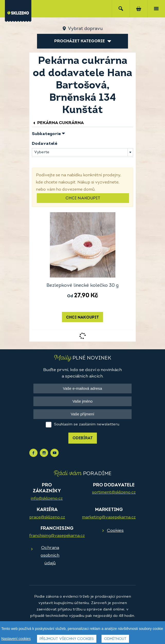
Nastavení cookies (16, 639)
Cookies (115, 531)
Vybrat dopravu (85, 29)
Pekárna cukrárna (58, 123)
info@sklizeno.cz (47, 499)
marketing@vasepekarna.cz (109, 517)
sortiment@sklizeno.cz (114, 493)
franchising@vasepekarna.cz (57, 536)
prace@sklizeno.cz (47, 517)
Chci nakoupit (83, 198)
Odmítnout (115, 639)
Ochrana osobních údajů (50, 555)
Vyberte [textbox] (42, 152)
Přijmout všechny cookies (67, 639)
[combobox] (82, 152)
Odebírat (83, 438)
